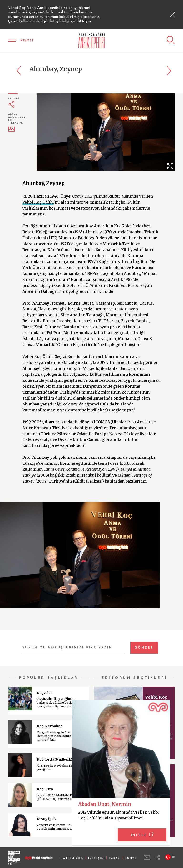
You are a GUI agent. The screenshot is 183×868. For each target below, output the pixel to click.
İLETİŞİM (96, 858)
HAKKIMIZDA (72, 858)
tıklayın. (85, 21)
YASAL (114, 858)
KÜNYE (131, 858)
